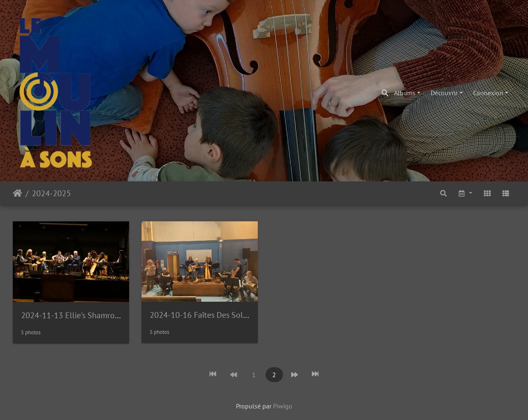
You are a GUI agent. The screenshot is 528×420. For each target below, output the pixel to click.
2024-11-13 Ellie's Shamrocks (73, 315)
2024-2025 (51, 193)
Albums (405, 93)
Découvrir (444, 93)
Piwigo (283, 406)
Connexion (488, 93)
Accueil (18, 193)
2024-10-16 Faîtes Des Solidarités (209, 315)
